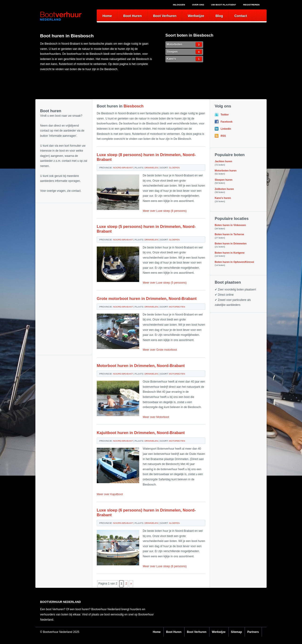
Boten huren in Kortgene (230, 253)
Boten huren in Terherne (229, 234)
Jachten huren (223, 161)
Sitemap (237, 632)
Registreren (251, 5)
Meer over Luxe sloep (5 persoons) (165, 283)
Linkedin (226, 129)
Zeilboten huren (224, 189)
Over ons (198, 5)
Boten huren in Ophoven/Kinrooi (234, 262)
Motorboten (184, 44)
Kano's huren (223, 198)
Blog (219, 16)
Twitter (225, 115)
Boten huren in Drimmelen (231, 243)
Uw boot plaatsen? (224, 5)
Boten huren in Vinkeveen (230, 225)
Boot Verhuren (165, 16)
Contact (241, 16)
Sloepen (184, 52)
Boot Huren (132, 16)
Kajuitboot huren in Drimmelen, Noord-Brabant (141, 433)
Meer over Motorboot (156, 417)
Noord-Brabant (123, 168)
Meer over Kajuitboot (110, 494)
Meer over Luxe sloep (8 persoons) (165, 211)
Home (107, 16)
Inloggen (179, 5)
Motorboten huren (226, 171)
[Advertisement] (64, 227)
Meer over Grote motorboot (160, 350)
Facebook (226, 122)
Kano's (184, 59)
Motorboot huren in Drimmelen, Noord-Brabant (141, 366)
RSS (223, 136)
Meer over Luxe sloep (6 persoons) (165, 566)
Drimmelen (151, 168)
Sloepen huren (224, 180)
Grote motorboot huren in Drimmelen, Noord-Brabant (147, 299)
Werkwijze (196, 16)
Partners (253, 632)
